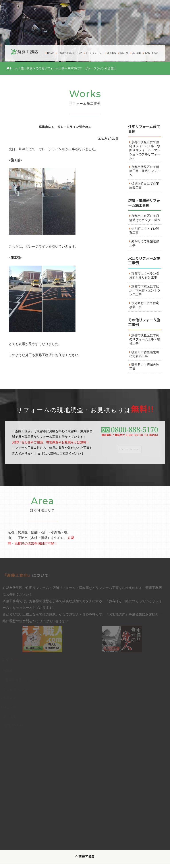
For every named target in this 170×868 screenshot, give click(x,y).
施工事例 (111, 53)
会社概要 (136, 53)
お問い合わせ (151, 53)
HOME (50, 53)
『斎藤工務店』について (69, 53)
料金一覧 (123, 53)
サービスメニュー (94, 53)
